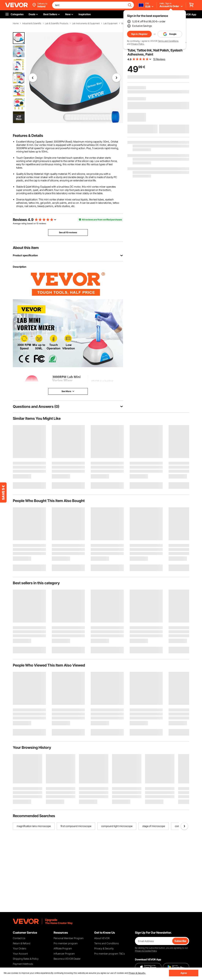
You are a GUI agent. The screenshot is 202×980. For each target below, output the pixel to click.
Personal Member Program (69, 938)
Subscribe (180, 941)
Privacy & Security (104, 948)
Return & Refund (22, 943)
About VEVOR (102, 938)
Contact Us (19, 938)
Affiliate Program (63, 948)
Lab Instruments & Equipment (86, 23)
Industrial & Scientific (32, 23)
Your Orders (20, 948)
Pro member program (66, 943)
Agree (184, 973)
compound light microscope (117, 826)
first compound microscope (76, 826)
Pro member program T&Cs (110, 954)
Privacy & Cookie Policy (146, 951)
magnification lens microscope (34, 826)
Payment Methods (23, 964)
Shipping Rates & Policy (26, 959)
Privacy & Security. (137, 973)
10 (37, 223)
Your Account (20, 954)
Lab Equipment (110, 23)
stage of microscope (154, 826)
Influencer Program (64, 954)
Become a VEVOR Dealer (67, 959)
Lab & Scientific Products (57, 23)
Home (16, 23)
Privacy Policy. (138, 44)
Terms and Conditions (168, 41)
